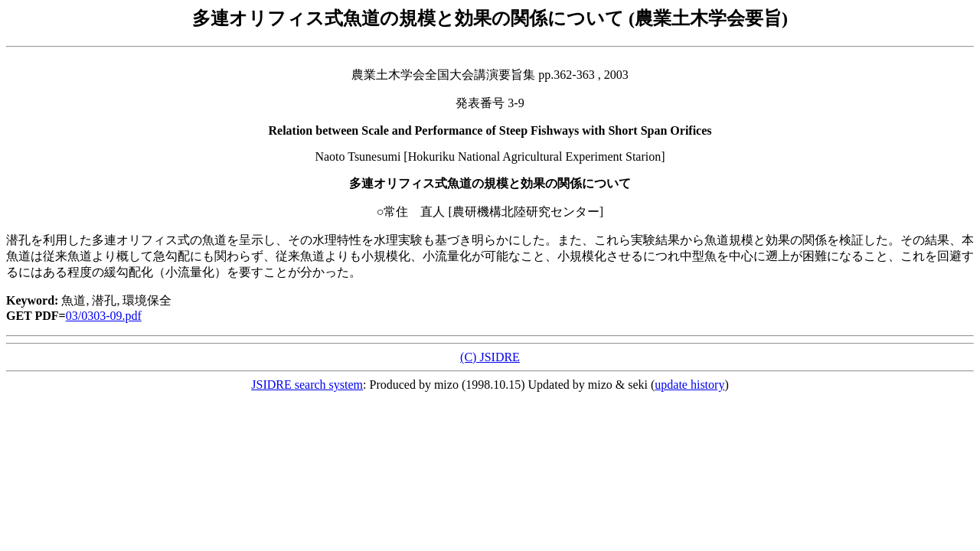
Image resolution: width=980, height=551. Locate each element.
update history (689, 385)
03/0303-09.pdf (104, 316)
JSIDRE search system (307, 385)
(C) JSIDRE (490, 357)
